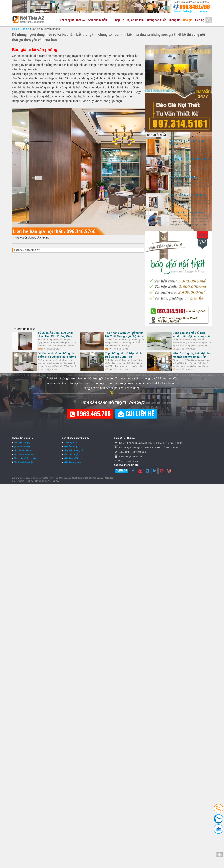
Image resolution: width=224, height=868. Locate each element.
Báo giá (188, 20)
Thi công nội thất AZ (73, 20)
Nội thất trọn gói (71, 447)
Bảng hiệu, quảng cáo (74, 450)
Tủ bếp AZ (118, 20)
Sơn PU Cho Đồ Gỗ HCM (183, 177)
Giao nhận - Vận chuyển (25, 458)
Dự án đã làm (135, 20)
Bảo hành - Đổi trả (22, 450)
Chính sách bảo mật (23, 462)
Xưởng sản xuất (156, 20)
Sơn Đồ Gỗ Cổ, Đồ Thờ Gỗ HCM (187, 195)
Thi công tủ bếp (71, 443)
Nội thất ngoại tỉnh (72, 462)
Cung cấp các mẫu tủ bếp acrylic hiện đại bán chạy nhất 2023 (191, 336)
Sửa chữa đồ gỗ (71, 454)
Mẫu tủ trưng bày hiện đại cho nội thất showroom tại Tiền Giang (191, 357)
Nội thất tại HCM (71, 458)
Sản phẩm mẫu (98, 20)
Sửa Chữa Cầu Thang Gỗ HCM (186, 213)
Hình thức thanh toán (24, 454)
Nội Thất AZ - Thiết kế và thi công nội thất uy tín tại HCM (29, 20)
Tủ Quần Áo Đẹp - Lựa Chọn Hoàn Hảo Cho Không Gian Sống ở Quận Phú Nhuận (56, 336)
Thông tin (174, 20)
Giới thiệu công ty (22, 443)
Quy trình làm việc (22, 447)
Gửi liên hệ (136, 414)
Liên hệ (199, 20)
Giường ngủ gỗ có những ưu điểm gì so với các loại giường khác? (57, 357)
